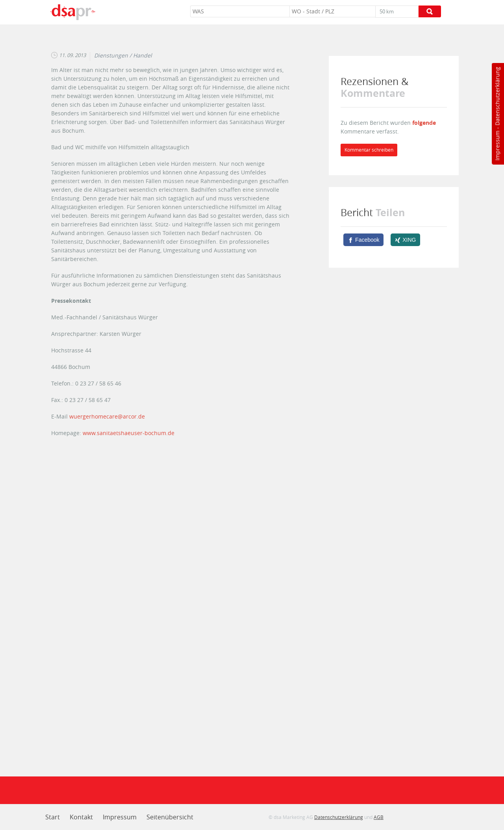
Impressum (497, 146)
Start (53, 817)
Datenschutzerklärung (497, 96)
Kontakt (81, 817)
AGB (379, 817)
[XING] (405, 240)
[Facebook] (363, 240)
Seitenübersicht (170, 817)
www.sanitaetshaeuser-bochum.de (129, 433)
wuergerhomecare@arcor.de (107, 416)
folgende (424, 123)
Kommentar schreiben (369, 150)
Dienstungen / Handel (123, 56)
